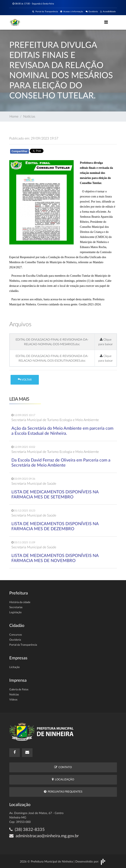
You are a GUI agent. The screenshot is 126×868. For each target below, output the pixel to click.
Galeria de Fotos (19, 690)
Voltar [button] (25, 380)
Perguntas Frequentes (63, 792)
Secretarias (16, 607)
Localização (63, 779)
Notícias (29, 117)
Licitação (14, 667)
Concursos (16, 635)
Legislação (15, 612)
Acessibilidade (108, 12)
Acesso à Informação (72, 12)
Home (14, 117)
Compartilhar (20, 151)
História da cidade (20, 602)
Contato (63, 767)
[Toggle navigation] (106, 22)
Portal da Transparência (45, 12)
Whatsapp (58, 152)
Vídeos (13, 700)
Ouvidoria (92, 12)
